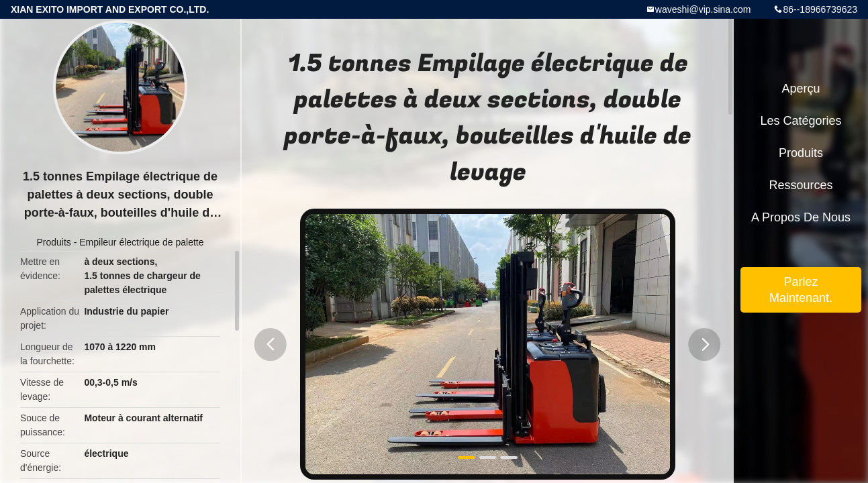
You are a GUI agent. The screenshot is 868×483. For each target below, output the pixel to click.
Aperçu (801, 89)
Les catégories (801, 121)
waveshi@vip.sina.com (703, 9)
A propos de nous (801, 217)
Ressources (801, 185)
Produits (53, 242)
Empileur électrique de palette (141, 242)
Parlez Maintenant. (801, 290)
